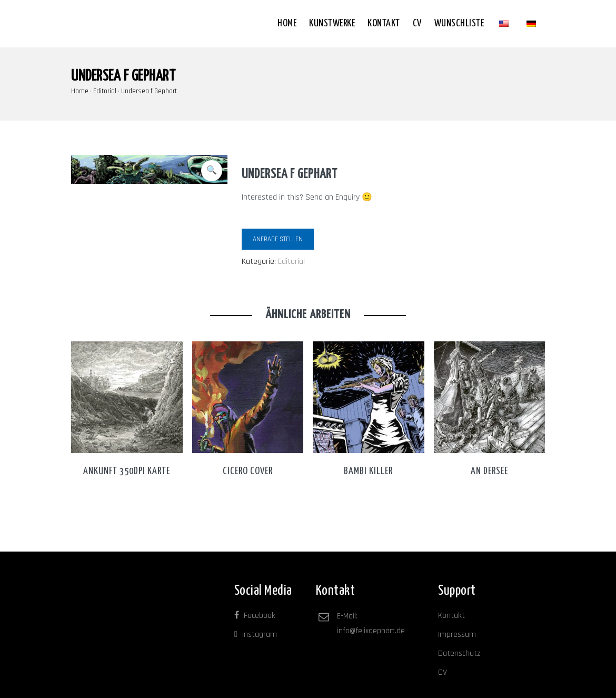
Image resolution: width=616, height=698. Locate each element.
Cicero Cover (248, 471)
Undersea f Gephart (149, 91)
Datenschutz (459, 653)
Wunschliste (459, 23)
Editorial (105, 91)
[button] (212, 171)
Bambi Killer (368, 471)
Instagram (256, 635)
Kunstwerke (332, 23)
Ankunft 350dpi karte (127, 471)
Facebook (255, 616)
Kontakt (384, 23)
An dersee (489, 471)
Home (287, 23)
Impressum (457, 635)
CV (417, 23)
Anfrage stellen (278, 239)
